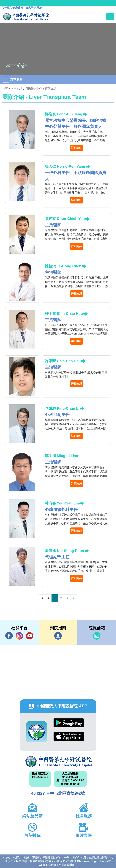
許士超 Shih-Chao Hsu (64, 314)
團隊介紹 (51, 89)
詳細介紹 (77, 148)
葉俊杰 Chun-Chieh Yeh (65, 219)
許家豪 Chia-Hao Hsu (63, 361)
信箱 (97, 636)
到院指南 (58, 636)
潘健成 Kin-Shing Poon (65, 551)
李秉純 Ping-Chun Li (62, 408)
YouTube (30, 636)
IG (19, 636)
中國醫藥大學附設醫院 (58, 762)
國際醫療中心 (34, 89)
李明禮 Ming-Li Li (60, 456)
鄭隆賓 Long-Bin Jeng (64, 114)
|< (42, 598)
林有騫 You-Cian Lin (62, 503)
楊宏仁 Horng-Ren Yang (65, 166)
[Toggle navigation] (110, 17)
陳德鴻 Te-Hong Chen (63, 266)
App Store (69, 736)
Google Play (69, 723)
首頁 (5, 89)
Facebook (9, 636)
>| (74, 598)
